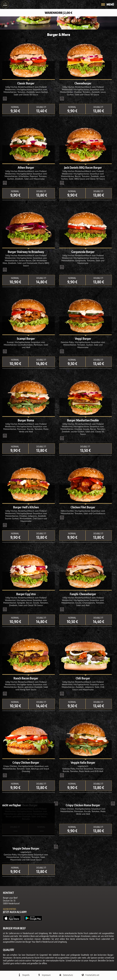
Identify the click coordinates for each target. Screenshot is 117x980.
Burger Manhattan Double (83, 420)
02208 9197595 (9, 909)
